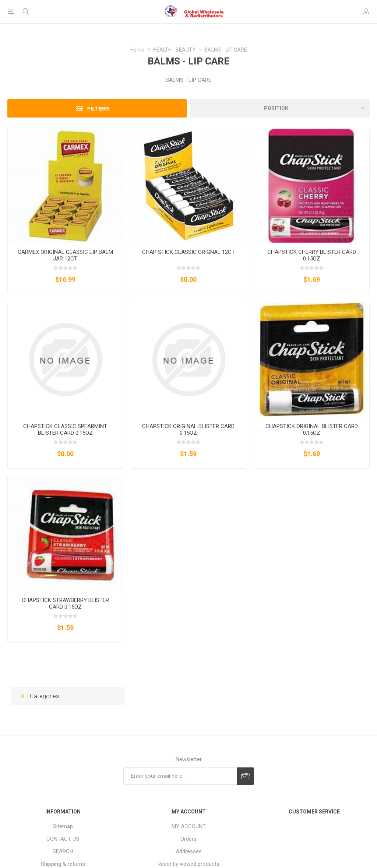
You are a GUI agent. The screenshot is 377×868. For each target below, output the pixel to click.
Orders (188, 839)
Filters (98, 108)
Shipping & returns (63, 864)
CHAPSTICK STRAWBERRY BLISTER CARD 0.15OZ (65, 603)
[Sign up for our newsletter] (180, 776)
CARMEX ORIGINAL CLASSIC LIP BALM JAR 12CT (65, 255)
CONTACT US (63, 839)
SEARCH (63, 851)
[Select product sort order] (280, 108)
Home (137, 50)
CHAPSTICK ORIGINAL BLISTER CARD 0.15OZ (188, 430)
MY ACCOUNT (189, 826)
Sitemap (63, 826)
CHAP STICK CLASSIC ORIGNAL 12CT (188, 252)
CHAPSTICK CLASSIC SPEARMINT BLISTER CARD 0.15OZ (65, 430)
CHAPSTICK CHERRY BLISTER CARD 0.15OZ (312, 255)
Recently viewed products (188, 864)
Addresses (189, 851)
